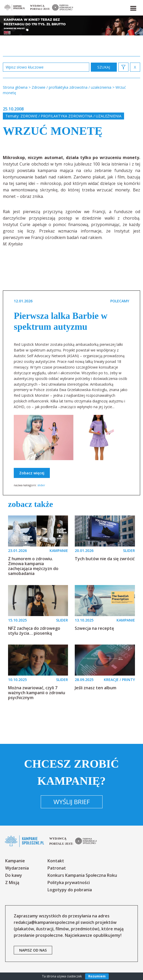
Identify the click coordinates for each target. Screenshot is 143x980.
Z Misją (12, 882)
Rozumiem (97, 976)
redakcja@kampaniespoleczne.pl (47, 922)
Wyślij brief (72, 802)
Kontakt (56, 861)
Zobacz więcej (32, 473)
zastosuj (104, 67)
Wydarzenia (17, 868)
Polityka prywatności (69, 882)
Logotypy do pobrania (70, 890)
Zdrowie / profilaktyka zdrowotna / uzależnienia (71, 116)
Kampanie (15, 861)
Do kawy (14, 875)
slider (41, 485)
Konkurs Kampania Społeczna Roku (82, 875)
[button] (133, 7)
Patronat (57, 868)
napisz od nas (33, 950)
